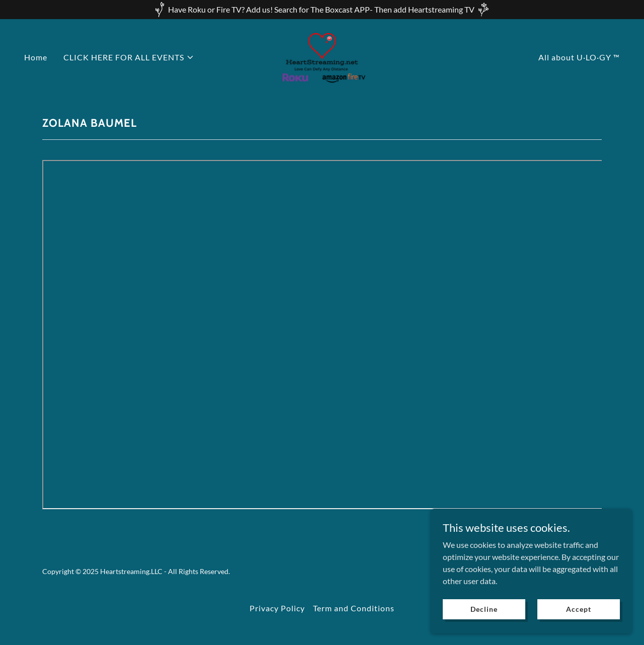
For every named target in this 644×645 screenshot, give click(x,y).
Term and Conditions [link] (354, 608)
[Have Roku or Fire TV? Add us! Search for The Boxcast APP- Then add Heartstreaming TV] (322, 10)
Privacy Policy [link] (277, 608)
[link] (322, 56)
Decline (484, 609)
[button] (129, 57)
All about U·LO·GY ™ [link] (579, 57)
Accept (578, 609)
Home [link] (36, 57)
